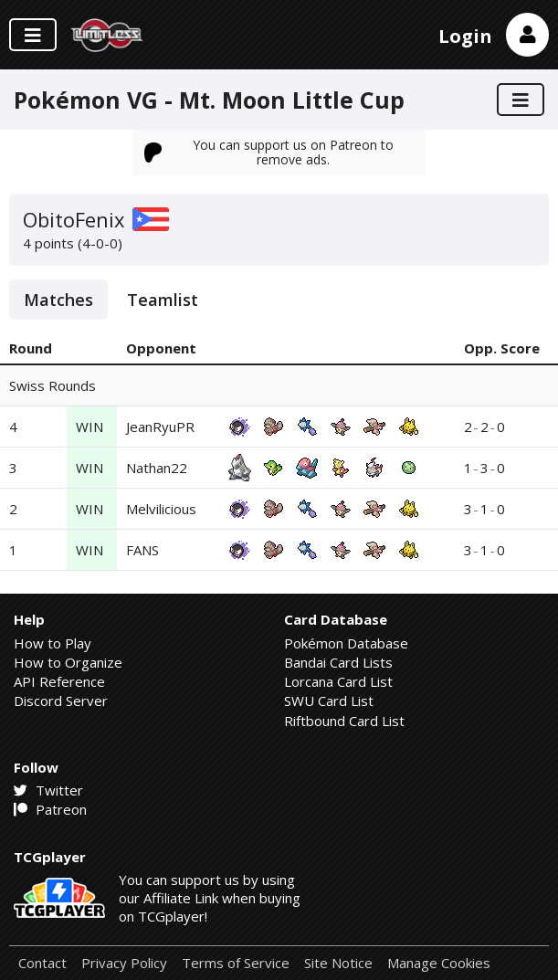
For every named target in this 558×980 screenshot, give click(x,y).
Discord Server (61, 701)
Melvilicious (161, 509)
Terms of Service (236, 963)
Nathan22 (157, 468)
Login (465, 36)
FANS (142, 550)
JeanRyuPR (160, 427)
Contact (42, 963)
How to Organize (68, 662)
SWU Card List (329, 701)
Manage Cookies (439, 963)
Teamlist (163, 300)
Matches (58, 300)
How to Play (53, 643)
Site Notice (338, 963)
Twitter (48, 790)
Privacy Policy (124, 963)
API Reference (59, 681)
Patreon (50, 809)
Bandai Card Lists (338, 662)
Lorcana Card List (338, 681)
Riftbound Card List (344, 721)
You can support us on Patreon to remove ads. (269, 152)
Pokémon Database (346, 643)
